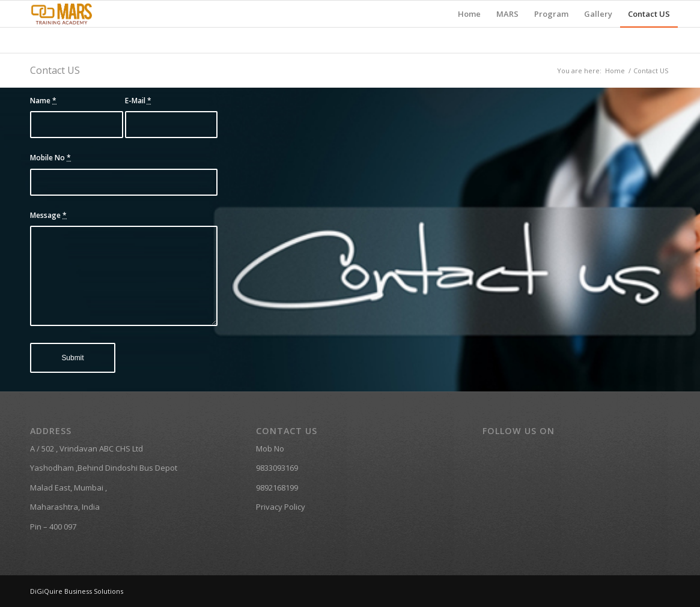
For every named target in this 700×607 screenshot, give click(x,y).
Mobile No (50, 158)
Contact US (55, 70)
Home (615, 71)
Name (43, 101)
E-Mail (138, 101)
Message (48, 215)
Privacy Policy (281, 507)
